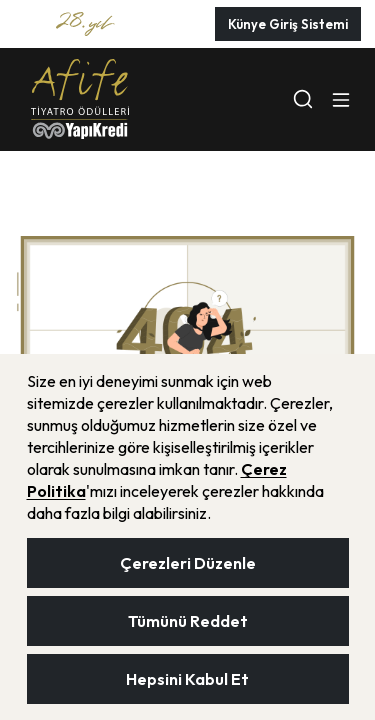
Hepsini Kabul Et (187, 679)
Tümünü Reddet (188, 621)
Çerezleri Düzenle (188, 563)
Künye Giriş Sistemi (288, 24)
